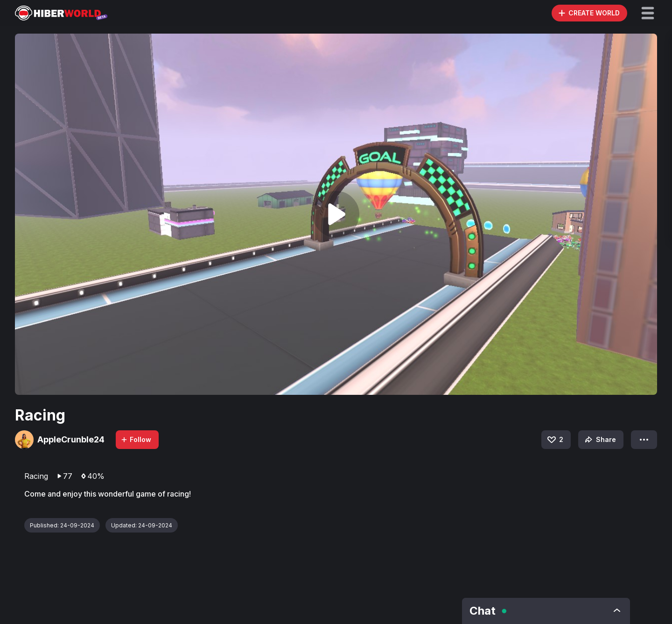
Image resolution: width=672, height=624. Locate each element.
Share (599, 440)
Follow (136, 439)
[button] (648, 13)
